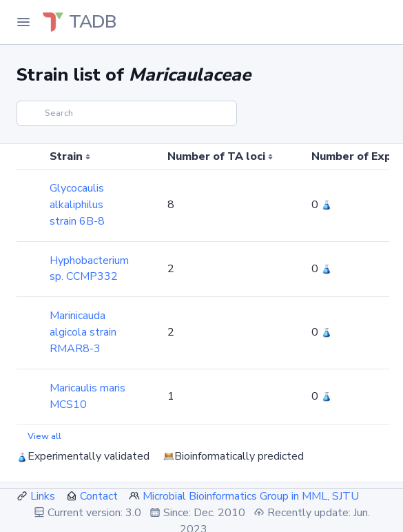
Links (43, 496)
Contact (99, 496)
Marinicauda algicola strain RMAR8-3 (83, 332)
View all (44, 436)
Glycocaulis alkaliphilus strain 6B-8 (77, 205)
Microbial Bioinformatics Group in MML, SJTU (251, 496)
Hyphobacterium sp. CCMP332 (89, 269)
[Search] (127, 113)
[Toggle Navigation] (23, 22)
